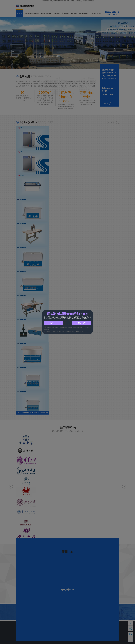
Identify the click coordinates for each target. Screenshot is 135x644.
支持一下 (53, 323)
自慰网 (71, 331)
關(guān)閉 (82, 323)
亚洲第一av (61, 331)
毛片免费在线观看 (78, 331)
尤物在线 (67, 331)
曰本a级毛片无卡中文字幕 (51, 331)
